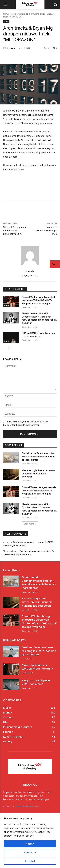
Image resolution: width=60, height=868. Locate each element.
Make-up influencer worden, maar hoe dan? (37, 667)
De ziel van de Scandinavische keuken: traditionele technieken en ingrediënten (38, 457)
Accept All (30, 844)
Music (13, 14)
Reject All (30, 861)
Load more (30, 524)
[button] (55, 264)
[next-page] (10, 348)
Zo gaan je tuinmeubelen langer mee (46, 231)
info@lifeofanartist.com (28, 806)
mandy (13, 48)
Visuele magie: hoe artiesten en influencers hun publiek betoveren (38, 474)
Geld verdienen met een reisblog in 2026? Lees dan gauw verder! (39, 651)
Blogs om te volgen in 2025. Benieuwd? (36, 682)
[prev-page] (5, 348)
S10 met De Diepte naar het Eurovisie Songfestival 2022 (16, 231)
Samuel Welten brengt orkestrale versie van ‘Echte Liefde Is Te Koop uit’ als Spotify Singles (39, 300)
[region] (30, 841)
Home (6, 14)
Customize (30, 852)
